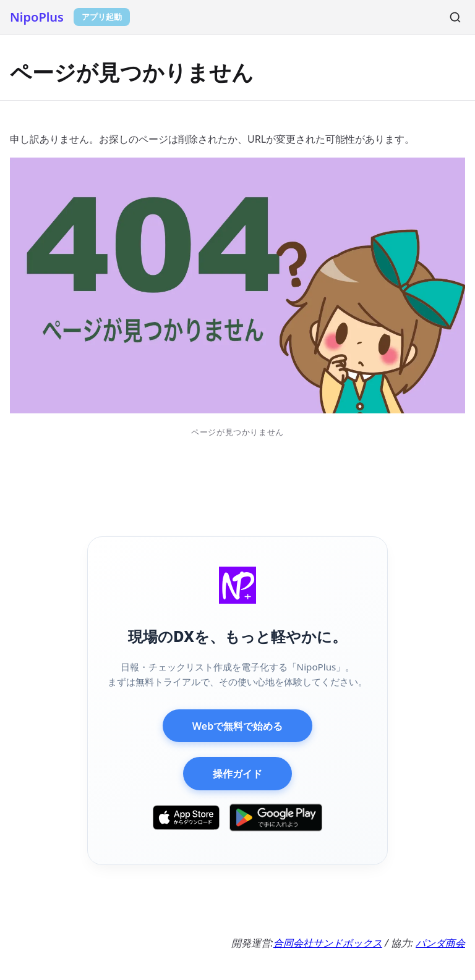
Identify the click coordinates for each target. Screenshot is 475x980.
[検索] (455, 17)
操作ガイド (237, 774)
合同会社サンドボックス (328, 943)
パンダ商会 (440, 943)
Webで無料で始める (237, 726)
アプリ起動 (102, 17)
